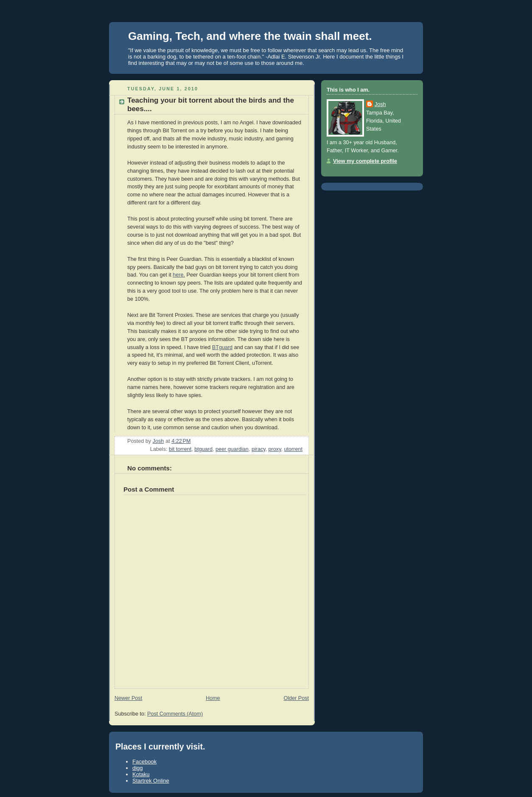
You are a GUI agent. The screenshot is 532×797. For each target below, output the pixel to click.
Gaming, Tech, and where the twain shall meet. (250, 36)
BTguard (222, 347)
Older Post (296, 698)
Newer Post (128, 698)
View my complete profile (365, 161)
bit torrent (180, 449)
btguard (203, 449)
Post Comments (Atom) (175, 714)
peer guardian (232, 449)
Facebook (144, 762)
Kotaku (141, 774)
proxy (275, 449)
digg (138, 768)
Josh (380, 104)
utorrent (293, 449)
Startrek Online (151, 781)
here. (179, 275)
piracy (259, 449)
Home (213, 698)
